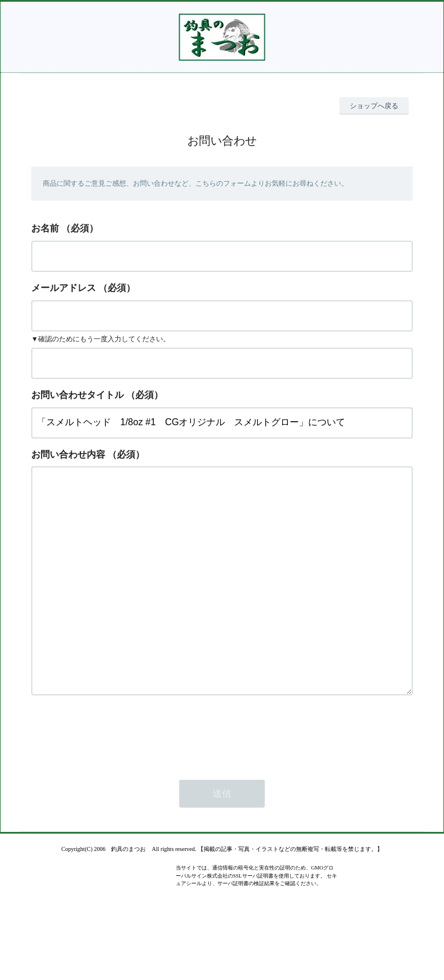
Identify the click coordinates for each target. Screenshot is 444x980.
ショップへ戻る (374, 106)
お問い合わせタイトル (77, 395)
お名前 (45, 228)
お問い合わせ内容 (68, 454)
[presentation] (119, 780)
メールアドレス (64, 288)
